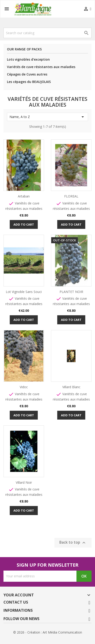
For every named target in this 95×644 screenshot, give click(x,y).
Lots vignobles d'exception (28, 59)
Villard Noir (24, 482)
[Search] (47, 33)
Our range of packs (24, 49)
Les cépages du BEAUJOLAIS (29, 82)
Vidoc (24, 387)
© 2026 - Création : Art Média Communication (48, 632)
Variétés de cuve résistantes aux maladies (41, 67)
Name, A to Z (47, 117)
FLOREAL (71, 196)
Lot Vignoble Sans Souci (24, 292)
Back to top (73, 543)
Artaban (24, 196)
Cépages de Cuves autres (27, 74)
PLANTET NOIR (71, 292)
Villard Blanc (71, 387)
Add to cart (24, 224)
